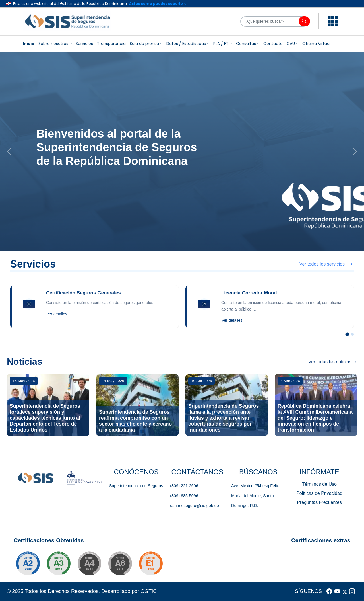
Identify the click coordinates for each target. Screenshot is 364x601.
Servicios (84, 44)
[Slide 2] (352, 334)
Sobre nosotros (53, 44)
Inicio (29, 44)
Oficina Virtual (316, 44)
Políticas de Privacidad (319, 493)
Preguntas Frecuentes (319, 502)
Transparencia (111, 44)
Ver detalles (57, 314)
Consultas (246, 44)
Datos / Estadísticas (186, 44)
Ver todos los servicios (327, 264)
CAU (291, 44)
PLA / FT (221, 44)
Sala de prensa (144, 44)
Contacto (273, 44)
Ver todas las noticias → (333, 362)
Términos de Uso (319, 484)
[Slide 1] (347, 334)
